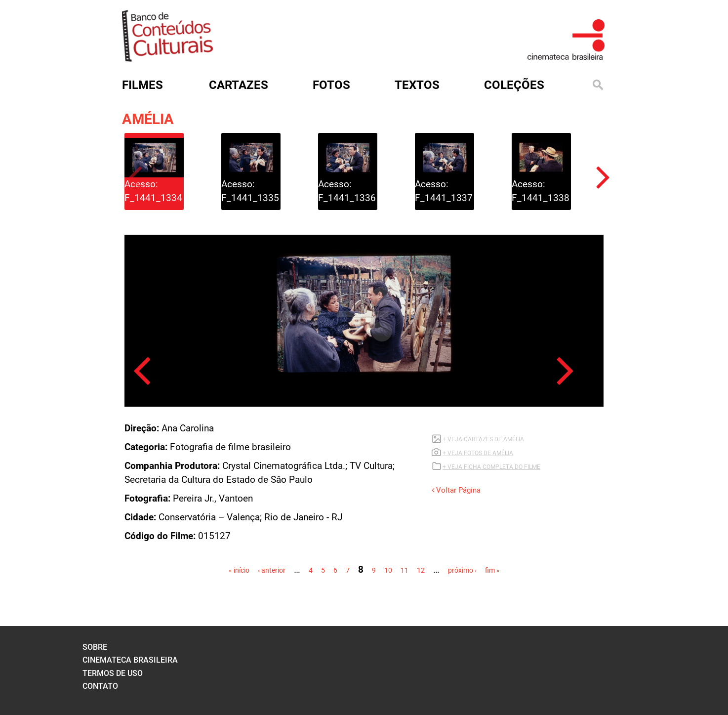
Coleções (514, 85)
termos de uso (113, 673)
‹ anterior (272, 570)
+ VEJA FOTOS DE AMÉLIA (478, 453)
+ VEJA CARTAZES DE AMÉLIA (483, 439)
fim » (492, 570)
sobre (95, 647)
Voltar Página (456, 490)
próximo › (462, 570)
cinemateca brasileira (130, 660)
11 (404, 570)
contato (100, 686)
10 (388, 570)
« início (239, 570)
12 (421, 570)
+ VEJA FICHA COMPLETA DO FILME (491, 467)
